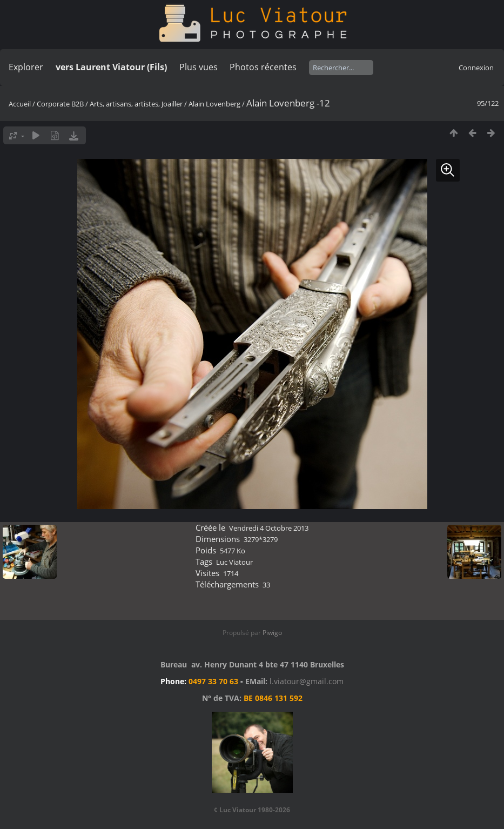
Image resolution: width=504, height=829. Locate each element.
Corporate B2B (60, 104)
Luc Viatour (234, 562)
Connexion (476, 68)
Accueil (20, 104)
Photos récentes (263, 67)
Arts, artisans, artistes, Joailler (136, 104)
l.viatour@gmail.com (307, 681)
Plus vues (199, 67)
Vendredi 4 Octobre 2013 (269, 528)
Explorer (26, 67)
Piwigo (272, 633)
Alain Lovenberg (214, 104)
